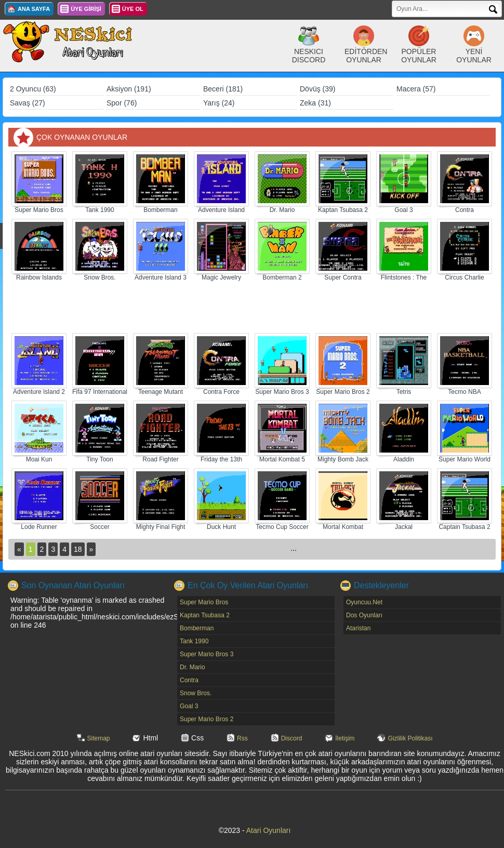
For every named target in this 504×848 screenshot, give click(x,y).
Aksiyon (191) (129, 89)
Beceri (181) (223, 89)
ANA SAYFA (34, 9)
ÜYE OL (133, 9)
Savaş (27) (28, 103)
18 (78, 549)
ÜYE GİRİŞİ (86, 9)
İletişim (345, 738)
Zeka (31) (315, 103)
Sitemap (99, 738)
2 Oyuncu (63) (33, 89)
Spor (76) (122, 103)
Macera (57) (416, 89)
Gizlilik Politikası (410, 738)
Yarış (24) (219, 103)
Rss (242, 738)
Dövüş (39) (317, 89)
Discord (292, 738)
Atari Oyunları (269, 830)
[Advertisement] (252, 308)
